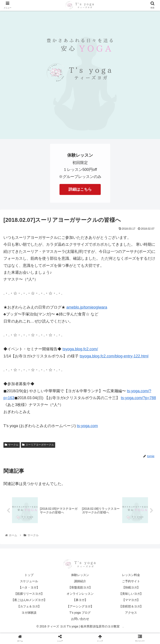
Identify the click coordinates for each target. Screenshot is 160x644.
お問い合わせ (80, 619)
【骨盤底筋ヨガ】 (80, 588)
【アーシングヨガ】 (80, 607)
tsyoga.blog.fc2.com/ (80, 349)
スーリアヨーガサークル (38, 445)
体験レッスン (80, 575)
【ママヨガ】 (131, 601)
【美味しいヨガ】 (131, 594)
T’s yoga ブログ (80, 613)
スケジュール (29, 582)
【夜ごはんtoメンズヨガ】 (29, 601)
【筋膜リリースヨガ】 (29, 594)
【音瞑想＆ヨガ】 (131, 607)
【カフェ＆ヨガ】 (29, 607)
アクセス (131, 613)
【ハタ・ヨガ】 (29, 588)
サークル (12, 445)
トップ (29, 575)
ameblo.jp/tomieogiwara (87, 307)
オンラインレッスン (80, 594)
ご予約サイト (131, 582)
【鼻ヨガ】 (80, 601)
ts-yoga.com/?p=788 (139, 398)
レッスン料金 (131, 575)
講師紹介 (80, 582)
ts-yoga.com (87, 426)
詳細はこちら (80, 189)
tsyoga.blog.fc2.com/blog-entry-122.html (114, 356)
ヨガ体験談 (29, 613)
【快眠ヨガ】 (131, 588)
